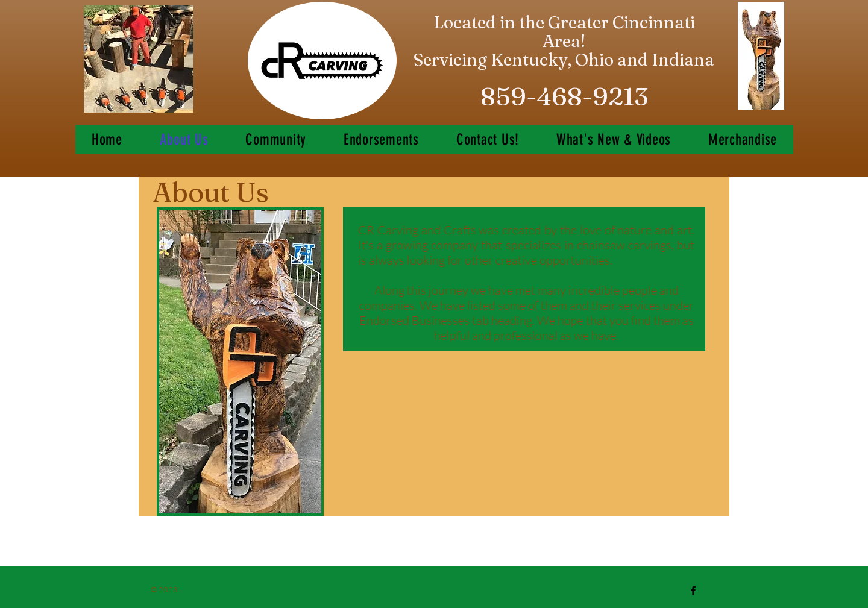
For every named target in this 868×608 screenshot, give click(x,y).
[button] (614, 139)
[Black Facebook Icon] (693, 591)
